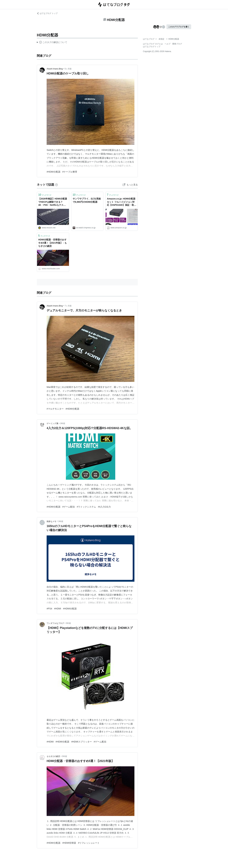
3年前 (63, 423)
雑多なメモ (51, 521)
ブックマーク (45, 195)
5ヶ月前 (68, 69)
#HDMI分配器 (54, 172)
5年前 (68, 623)
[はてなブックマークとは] (56, 185)
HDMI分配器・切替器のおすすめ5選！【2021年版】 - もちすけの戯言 (52, 243)
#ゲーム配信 (69, 507)
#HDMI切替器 (69, 843)
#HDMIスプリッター (82, 742)
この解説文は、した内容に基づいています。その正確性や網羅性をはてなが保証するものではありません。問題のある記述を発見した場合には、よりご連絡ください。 (52, 43)
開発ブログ (177, 44)
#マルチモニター (55, 409)
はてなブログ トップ (47, 13)
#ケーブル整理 (70, 172)
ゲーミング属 (52, 423)
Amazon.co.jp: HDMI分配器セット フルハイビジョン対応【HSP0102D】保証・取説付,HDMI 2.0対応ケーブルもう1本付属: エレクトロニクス (122, 202)
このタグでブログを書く (179, 27)
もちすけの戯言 (53, 756)
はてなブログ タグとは (153, 44)
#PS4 (49, 609)
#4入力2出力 (104, 507)
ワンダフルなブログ (55, 623)
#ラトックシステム (86, 507)
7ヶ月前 (68, 306)
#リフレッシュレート (89, 843)
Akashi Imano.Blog (55, 69)
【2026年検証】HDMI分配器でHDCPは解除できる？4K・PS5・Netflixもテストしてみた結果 (53, 202)
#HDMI (58, 609)
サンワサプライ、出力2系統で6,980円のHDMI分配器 (87, 200)
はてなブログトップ (152, 47)
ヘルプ (168, 44)
